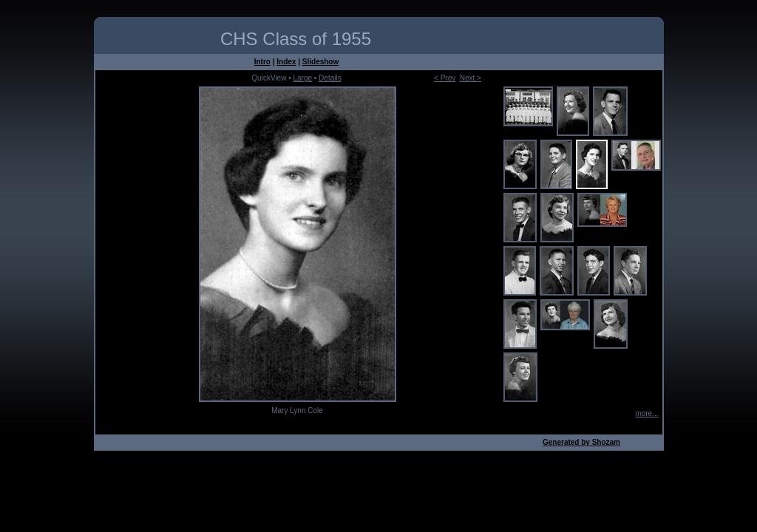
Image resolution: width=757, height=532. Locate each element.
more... (646, 413)
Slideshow (320, 62)
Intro (262, 62)
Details (330, 78)
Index (286, 62)
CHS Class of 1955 (296, 39)
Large (302, 78)
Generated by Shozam (581, 442)
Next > (471, 78)
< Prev (445, 78)
